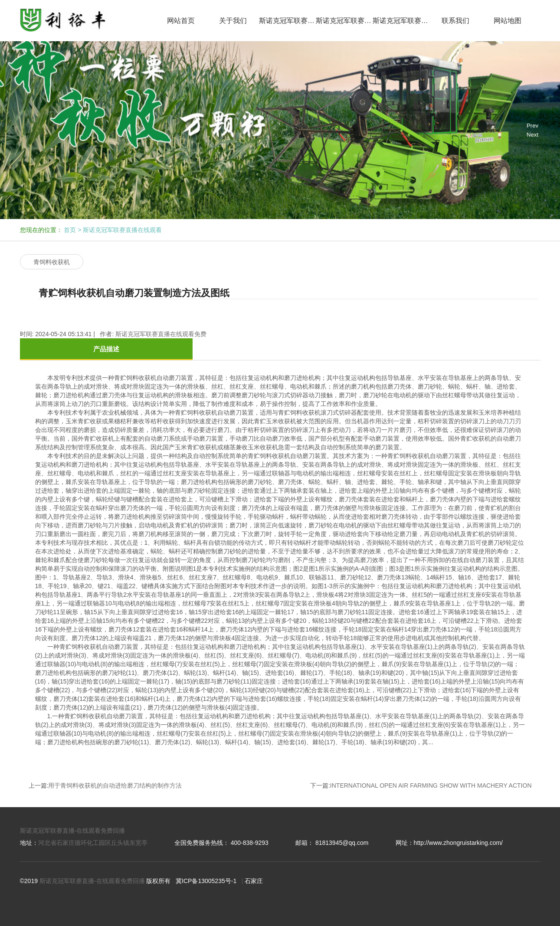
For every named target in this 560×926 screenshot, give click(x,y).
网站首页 (181, 21)
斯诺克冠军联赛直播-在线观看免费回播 (73, 831)
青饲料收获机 (52, 262)
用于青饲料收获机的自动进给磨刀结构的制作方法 (115, 785)
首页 (70, 230)
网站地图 (508, 21)
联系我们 (455, 21)
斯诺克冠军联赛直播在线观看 (287, 21)
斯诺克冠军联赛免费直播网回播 (401, 21)
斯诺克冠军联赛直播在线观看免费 (344, 21)
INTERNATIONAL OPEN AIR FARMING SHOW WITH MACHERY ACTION (431, 785)
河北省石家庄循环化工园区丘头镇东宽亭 (93, 843)
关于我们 (233, 21)
